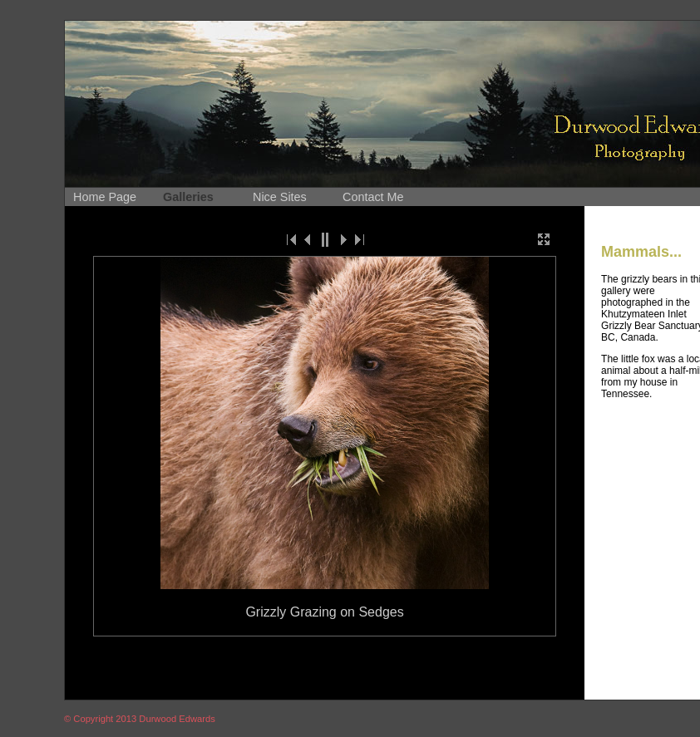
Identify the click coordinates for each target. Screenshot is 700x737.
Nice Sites (280, 197)
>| (358, 239)
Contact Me (373, 197)
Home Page (105, 197)
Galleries (188, 197)
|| (325, 239)
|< (292, 239)
